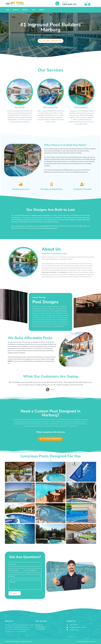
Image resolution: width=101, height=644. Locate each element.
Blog (34, 10)
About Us (16, 10)
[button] (6, 386)
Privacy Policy (81, 641)
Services (25, 10)
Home (8, 10)
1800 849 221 (69, 4)
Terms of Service (91, 641)
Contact (41, 10)
